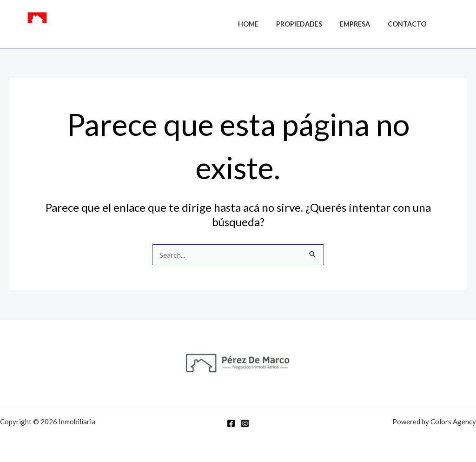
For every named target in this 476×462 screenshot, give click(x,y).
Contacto (409, 24)
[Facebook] (449, 25)
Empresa (361, 24)
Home (263, 24)
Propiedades (310, 24)
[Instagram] (463, 25)
